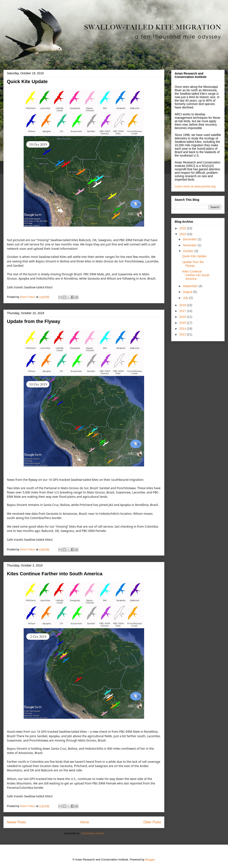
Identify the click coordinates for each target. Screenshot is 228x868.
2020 (183, 228)
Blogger (150, 860)
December (190, 239)
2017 (183, 311)
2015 (183, 323)
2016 (183, 317)
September (191, 286)
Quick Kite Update (27, 81)
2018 (183, 305)
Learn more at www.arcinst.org (195, 186)
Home (85, 822)
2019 (183, 234)
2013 (183, 334)
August (188, 292)
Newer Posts (16, 822)
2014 (183, 329)
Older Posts (152, 822)
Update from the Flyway (34, 321)
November (190, 245)
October (189, 251)
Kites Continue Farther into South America (55, 574)
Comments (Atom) (92, 833)
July (186, 298)
